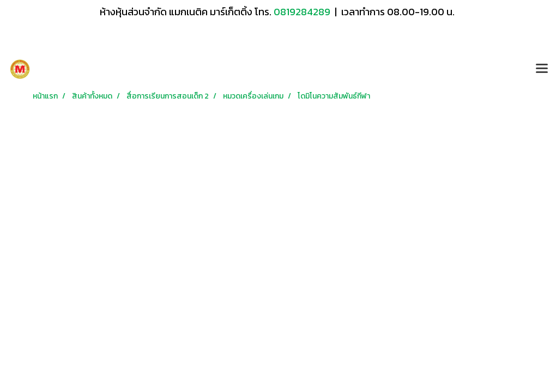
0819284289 (303, 12)
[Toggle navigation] (542, 69)
